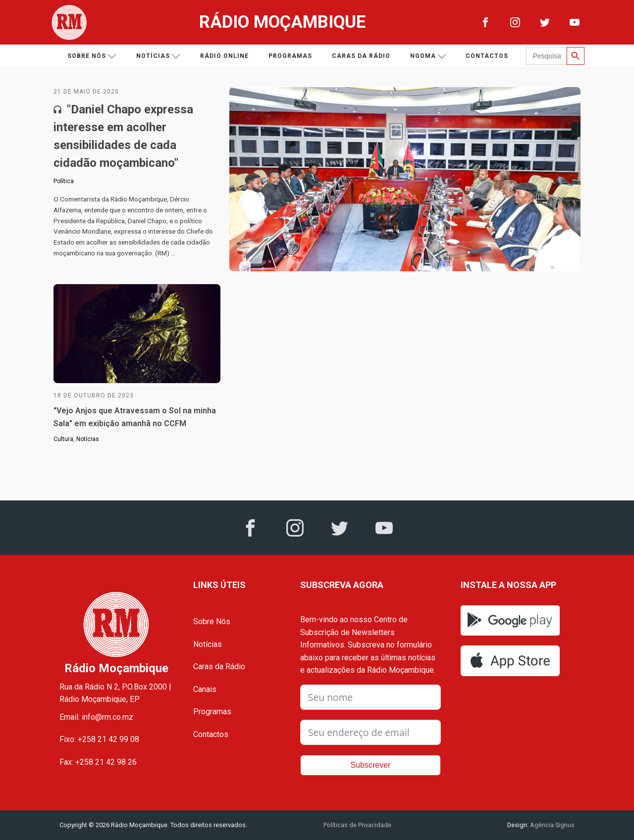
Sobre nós (92, 56)
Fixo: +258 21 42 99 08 (99, 739)
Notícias (158, 56)
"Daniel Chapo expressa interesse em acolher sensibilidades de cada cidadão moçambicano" (123, 136)
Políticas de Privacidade (357, 825)
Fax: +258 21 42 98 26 (98, 762)
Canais (205, 689)
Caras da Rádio (361, 56)
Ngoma (428, 56)
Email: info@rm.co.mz (96, 717)
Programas (290, 56)
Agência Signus (552, 825)
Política (64, 181)
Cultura (63, 439)
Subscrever (371, 765)
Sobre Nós (212, 621)
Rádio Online (224, 56)
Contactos (487, 56)
